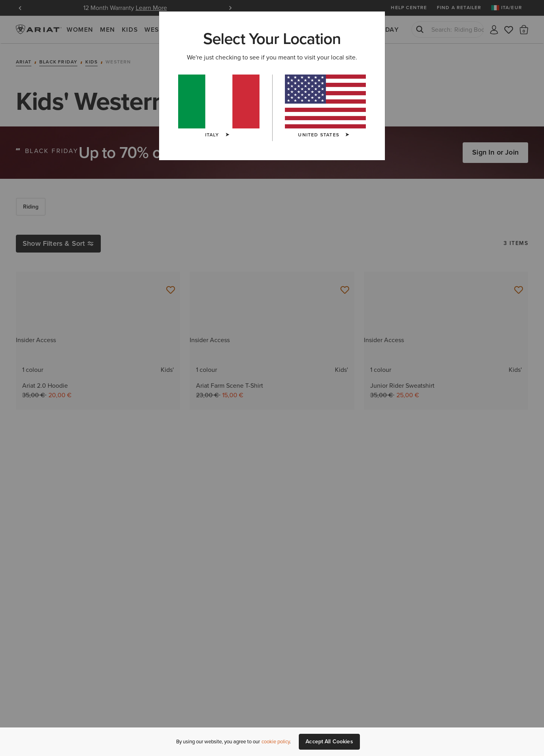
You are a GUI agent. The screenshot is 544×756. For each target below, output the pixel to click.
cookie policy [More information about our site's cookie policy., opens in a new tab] (276, 742)
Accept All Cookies (329, 742)
